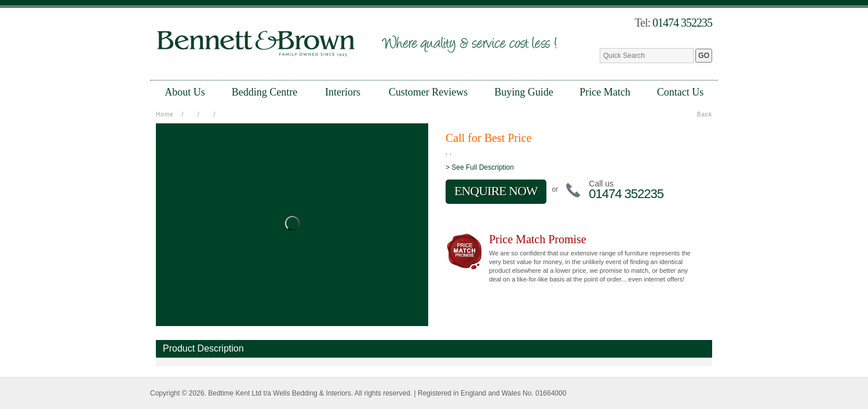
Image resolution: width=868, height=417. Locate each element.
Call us (601, 184)
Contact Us (681, 92)
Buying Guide (524, 92)
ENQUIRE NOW (496, 191)
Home (165, 114)
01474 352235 (682, 23)
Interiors (343, 92)
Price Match (605, 92)
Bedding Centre (265, 92)
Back (705, 114)
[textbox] (647, 56)
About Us (185, 92)
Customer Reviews (428, 92)
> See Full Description (480, 167)
